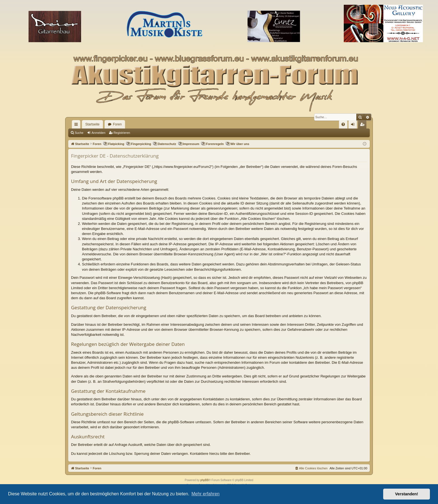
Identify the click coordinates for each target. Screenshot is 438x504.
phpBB (204, 480)
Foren (117, 124)
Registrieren (122, 133)
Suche (79, 133)
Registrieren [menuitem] (363, 125)
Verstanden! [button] (407, 494)
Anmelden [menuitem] (354, 125)
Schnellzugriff (77, 125)
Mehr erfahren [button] (205, 494)
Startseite (92, 124)
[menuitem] (343, 124)
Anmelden (98, 133)
